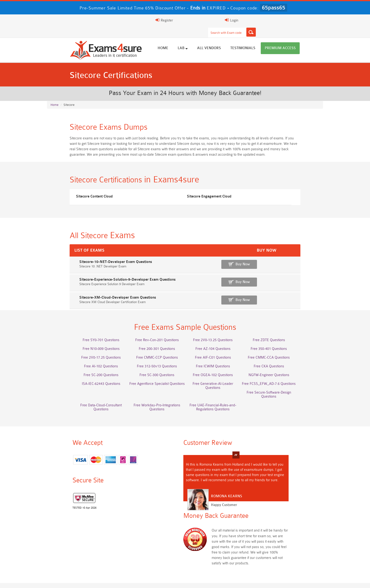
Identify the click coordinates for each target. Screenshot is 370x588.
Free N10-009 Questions (84, 351)
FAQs (94, 580)
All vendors (232, 38)
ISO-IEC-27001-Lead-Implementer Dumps (286, 543)
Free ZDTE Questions (286, 342)
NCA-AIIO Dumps (219, 560)
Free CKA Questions (286, 368)
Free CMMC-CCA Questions (286, 359)
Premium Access (303, 38)
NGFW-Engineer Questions (286, 377)
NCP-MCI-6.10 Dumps (151, 560)
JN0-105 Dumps (219, 552)
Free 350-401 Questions (286, 351)
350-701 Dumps (219, 543)
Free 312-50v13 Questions (151, 368)
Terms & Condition (143, 580)
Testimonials (265, 38)
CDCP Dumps (286, 552)
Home (186, 38)
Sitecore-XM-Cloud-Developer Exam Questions (90, 298)
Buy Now (301, 266)
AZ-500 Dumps (84, 543)
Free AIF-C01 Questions (219, 359)
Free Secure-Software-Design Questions (84, 394)
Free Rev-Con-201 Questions (151, 342)
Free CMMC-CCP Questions (151, 359)
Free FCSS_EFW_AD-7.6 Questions (286, 386)
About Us (75, 580)
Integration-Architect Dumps (84, 552)
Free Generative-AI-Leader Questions (219, 386)
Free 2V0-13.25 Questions (219, 342)
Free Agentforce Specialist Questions (151, 386)
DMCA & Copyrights (204, 580)
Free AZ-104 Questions (219, 351)
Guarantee (114, 580)
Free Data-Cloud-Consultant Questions (151, 394)
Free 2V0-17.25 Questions (84, 359)
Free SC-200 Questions (84, 377)
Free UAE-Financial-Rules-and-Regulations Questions (286, 396)
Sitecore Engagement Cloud (169, 194)
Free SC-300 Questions (151, 377)
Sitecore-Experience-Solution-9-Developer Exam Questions (100, 281)
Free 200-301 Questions (151, 351)
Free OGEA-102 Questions (219, 377)
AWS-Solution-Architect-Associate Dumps (84, 534)
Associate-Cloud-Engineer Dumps (151, 543)
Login (289, 20)
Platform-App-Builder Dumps (286, 534)
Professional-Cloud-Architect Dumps (151, 534)
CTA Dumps (84, 560)
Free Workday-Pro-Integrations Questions (219, 394)
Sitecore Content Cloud (72, 194)
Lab (205, 38)
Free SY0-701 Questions (84, 342)
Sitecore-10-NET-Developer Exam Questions (88, 264)
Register (265, 20)
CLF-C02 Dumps (151, 552)
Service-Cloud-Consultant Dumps (219, 534)
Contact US (173, 580)
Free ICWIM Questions (219, 368)
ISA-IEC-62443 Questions (84, 386)
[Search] (231, 20)
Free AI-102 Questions (84, 368)
